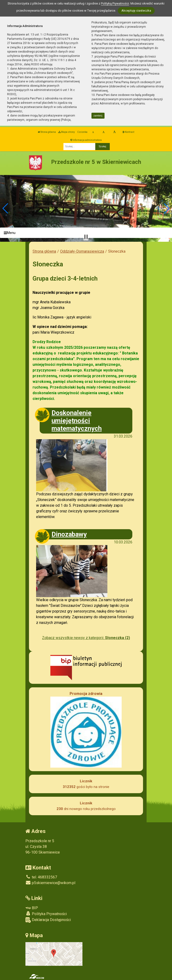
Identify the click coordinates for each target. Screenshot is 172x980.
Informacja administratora (86, 140)
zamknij (98, 116)
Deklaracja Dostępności (48, 920)
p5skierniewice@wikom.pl (50, 883)
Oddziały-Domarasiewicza (82, 251)
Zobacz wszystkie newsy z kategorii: (86, 638)
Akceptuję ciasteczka (136, 11)
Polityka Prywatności (46, 914)
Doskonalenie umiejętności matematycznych (77, 421)
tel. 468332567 (41, 877)
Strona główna (47, 132)
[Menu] (86, 233)
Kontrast (128, 132)
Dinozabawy (69, 534)
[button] (6, 208)
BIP (32, 908)
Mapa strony (67, 132)
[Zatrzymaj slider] (86, 237)
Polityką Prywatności (115, 3)
